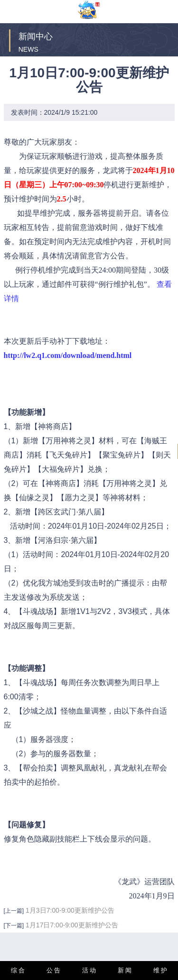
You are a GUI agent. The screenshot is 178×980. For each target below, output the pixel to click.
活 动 (89, 970)
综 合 (18, 970)
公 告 (54, 970)
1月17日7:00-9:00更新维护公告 (72, 925)
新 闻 (125, 970)
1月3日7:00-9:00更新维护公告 (70, 910)
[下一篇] (14, 925)
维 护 (160, 970)
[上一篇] (14, 911)
